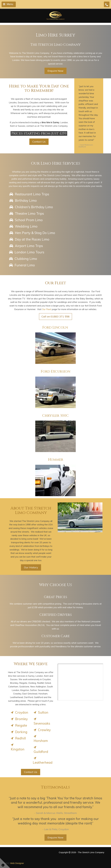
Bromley (19, 719)
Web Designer (17, 863)
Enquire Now (55, 71)
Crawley (42, 730)
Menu (8, 4)
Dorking (19, 732)
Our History (31, 567)
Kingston (17, 747)
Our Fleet (47, 309)
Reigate (18, 725)
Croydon (19, 712)
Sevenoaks (41, 721)
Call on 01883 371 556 (55, 316)
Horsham (40, 738)
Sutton (41, 712)
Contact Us (39, 142)
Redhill (18, 738)
